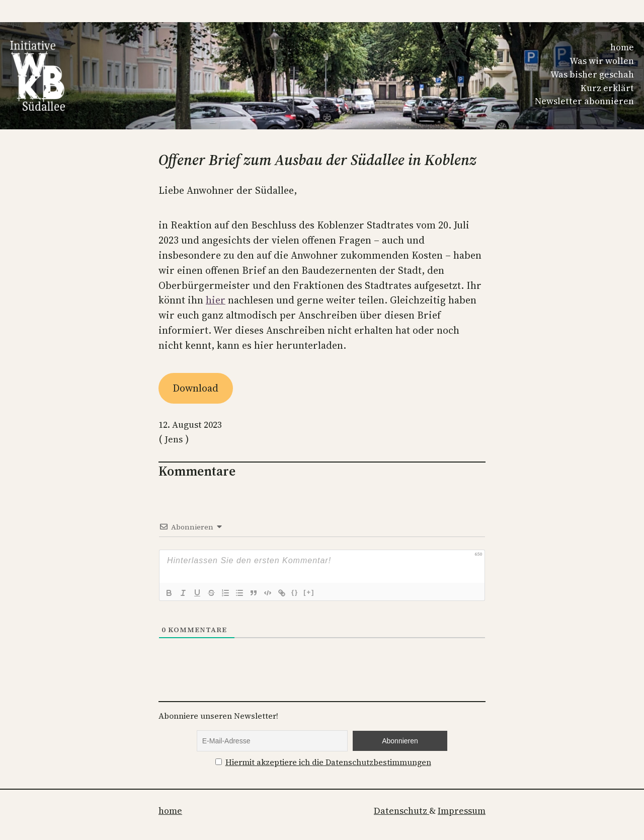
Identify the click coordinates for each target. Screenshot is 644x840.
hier (216, 300)
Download (195, 388)
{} (295, 592)
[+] (309, 592)
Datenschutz (401, 811)
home (622, 47)
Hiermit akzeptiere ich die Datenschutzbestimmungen (328, 762)
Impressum (462, 811)
